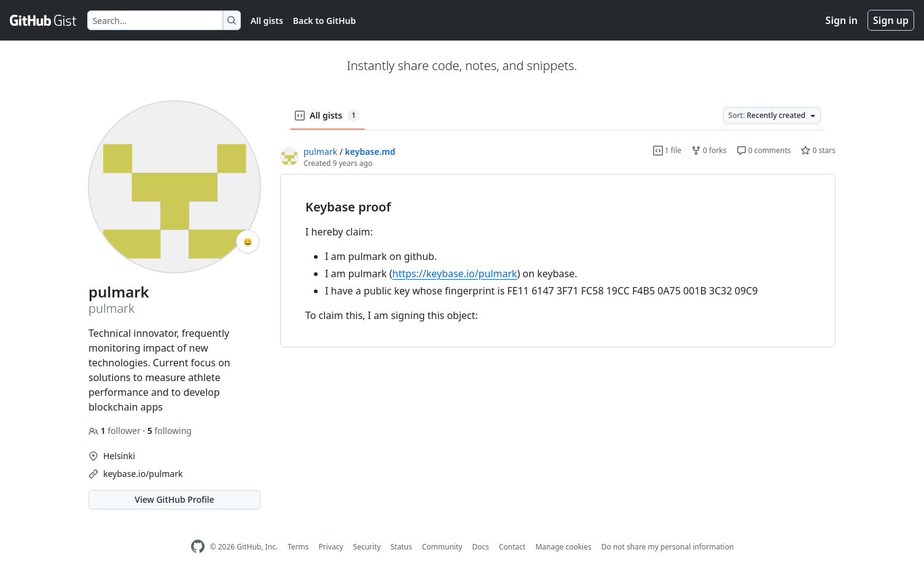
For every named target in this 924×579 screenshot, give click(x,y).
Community (442, 547)
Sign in (842, 20)
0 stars (818, 150)
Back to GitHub (324, 21)
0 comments (764, 150)
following (170, 431)
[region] (558, 261)
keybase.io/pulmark (143, 474)
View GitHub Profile (174, 499)
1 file (667, 150)
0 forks (709, 150)
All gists (267, 21)
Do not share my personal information (668, 547)
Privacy (331, 547)
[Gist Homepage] (44, 20)
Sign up (891, 20)
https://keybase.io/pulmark (455, 274)
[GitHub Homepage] (198, 547)
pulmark (320, 152)
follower (116, 431)
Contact (512, 547)
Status (401, 547)
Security (367, 547)
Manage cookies (563, 547)
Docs (480, 547)
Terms (298, 547)
